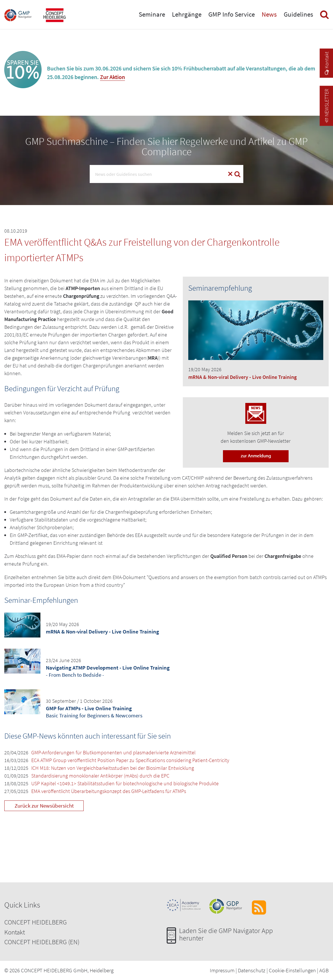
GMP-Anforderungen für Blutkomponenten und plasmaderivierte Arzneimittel (113, 752)
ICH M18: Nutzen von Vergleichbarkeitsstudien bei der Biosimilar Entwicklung (113, 768)
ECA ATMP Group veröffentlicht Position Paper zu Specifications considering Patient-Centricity (130, 760)
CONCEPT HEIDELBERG (36, 922)
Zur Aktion (112, 77)
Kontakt (15, 932)
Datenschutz (252, 970)
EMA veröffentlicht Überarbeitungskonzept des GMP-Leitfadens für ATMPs (109, 791)
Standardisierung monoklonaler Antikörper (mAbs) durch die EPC (100, 776)
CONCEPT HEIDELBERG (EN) (42, 942)
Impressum (222, 970)
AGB (324, 970)
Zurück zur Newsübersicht (44, 806)
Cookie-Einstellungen (292, 970)
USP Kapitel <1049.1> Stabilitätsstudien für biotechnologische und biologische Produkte (125, 783)
